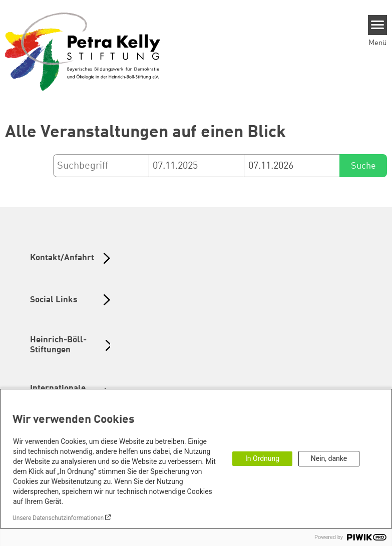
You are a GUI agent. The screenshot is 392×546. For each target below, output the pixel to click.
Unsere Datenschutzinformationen (58, 518)
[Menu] (378, 25)
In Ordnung (262, 458)
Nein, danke (329, 458)
